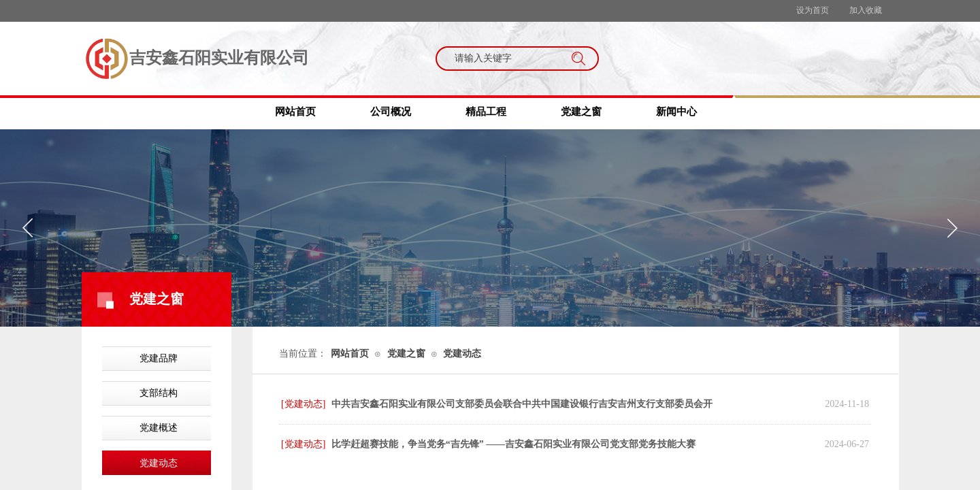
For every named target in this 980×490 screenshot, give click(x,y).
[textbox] (504, 59)
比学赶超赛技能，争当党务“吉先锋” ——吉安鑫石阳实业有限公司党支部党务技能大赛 (514, 444)
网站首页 (295, 112)
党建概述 (159, 428)
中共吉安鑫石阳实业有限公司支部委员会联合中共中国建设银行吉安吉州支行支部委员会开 (522, 404)
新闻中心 (676, 112)
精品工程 (486, 112)
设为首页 (813, 10)
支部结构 (159, 393)
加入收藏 (866, 10)
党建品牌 (159, 358)
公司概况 (391, 112)
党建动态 (159, 463)
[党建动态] (303, 404)
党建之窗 (581, 112)
